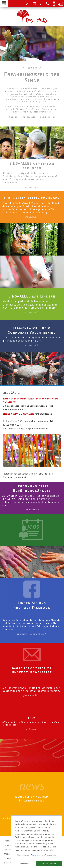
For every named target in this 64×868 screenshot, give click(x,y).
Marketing (50, 855)
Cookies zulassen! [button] (24, 864)
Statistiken (37, 855)
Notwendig (23, 855)
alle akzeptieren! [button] (49, 864)
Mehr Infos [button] (49, 851)
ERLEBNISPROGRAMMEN (19, 414)
